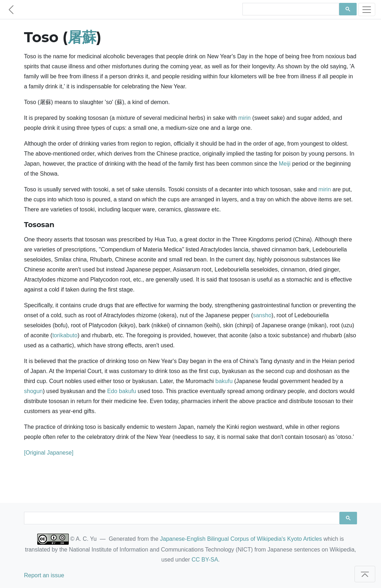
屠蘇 (82, 37)
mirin (245, 118)
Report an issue (44, 575)
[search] (290, 9)
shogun (33, 391)
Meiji (285, 164)
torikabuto (65, 335)
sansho (262, 315)
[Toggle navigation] (367, 9)
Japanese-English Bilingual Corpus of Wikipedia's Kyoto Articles (241, 539)
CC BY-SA (205, 560)
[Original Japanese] (49, 453)
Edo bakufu (122, 391)
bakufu (224, 381)
